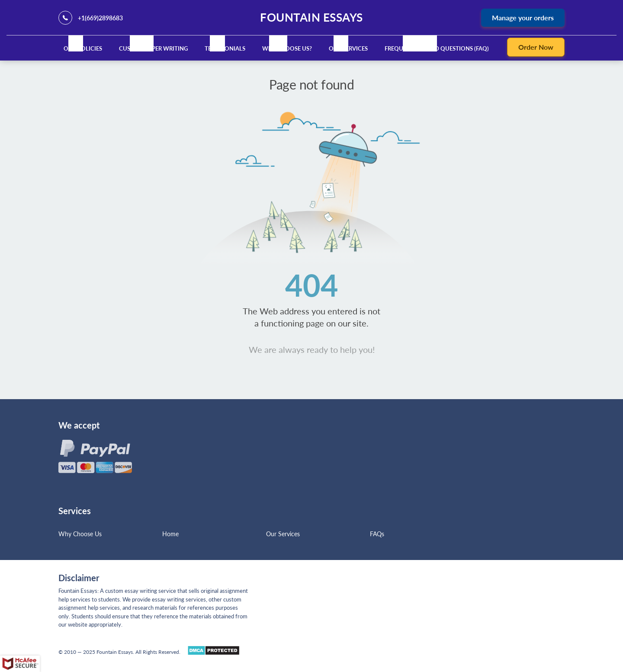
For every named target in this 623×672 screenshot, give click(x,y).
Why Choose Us (80, 534)
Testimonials (225, 48)
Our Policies (83, 48)
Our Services (348, 48)
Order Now (536, 47)
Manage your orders (523, 18)
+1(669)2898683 (100, 18)
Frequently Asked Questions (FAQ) (437, 48)
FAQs (377, 534)
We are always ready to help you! (312, 349)
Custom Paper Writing (153, 48)
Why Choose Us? (287, 48)
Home (170, 534)
